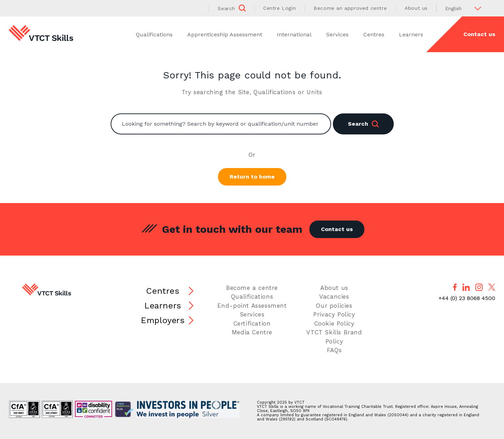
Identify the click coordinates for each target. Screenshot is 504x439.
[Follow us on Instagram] (479, 287)
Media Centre (252, 332)
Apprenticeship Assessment (225, 34)
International (294, 34)
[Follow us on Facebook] (455, 287)
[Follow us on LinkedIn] (466, 287)
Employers (163, 320)
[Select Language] (466, 8)
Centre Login (279, 8)
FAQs (334, 350)
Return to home (252, 177)
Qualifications (154, 34)
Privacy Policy (334, 314)
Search (363, 124)
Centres (374, 34)
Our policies (334, 306)
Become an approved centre (350, 8)
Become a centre (252, 288)
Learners (411, 34)
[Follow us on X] (492, 287)
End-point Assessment (252, 306)
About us (416, 8)
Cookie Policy (334, 323)
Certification (252, 323)
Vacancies (334, 297)
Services (337, 34)
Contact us (479, 34)
